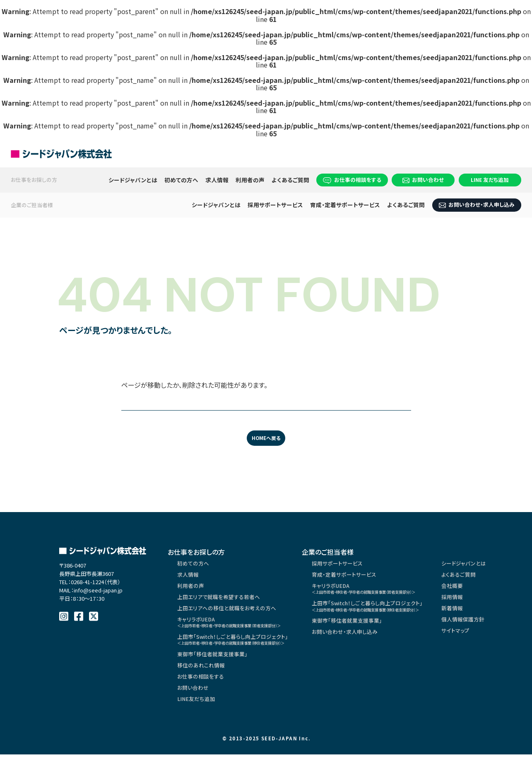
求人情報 (217, 180)
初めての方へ (181, 180)
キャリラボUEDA (242, 631)
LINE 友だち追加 (490, 180)
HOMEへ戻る (266, 439)
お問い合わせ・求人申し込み (477, 204)
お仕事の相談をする (352, 180)
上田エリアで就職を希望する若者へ (222, 603)
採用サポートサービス (275, 205)
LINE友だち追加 (198, 718)
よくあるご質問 (290, 180)
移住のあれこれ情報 (203, 680)
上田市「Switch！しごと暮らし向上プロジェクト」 (244, 651)
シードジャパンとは (133, 180)
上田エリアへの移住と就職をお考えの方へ (230, 616)
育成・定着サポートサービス (345, 205)
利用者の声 (250, 180)
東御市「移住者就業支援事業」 (215, 668)
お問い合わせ (423, 180)
